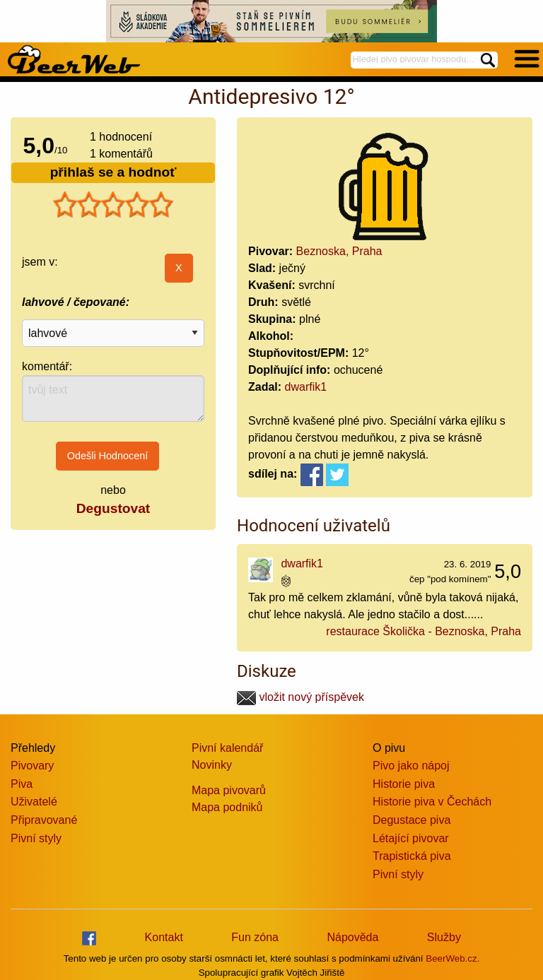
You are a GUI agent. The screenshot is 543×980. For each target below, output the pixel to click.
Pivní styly (36, 838)
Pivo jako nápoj (411, 766)
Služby (444, 937)
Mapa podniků (227, 807)
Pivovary (32, 766)
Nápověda (352, 937)
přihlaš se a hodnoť (113, 172)
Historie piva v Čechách (432, 802)
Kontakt (164, 937)
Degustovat (113, 508)
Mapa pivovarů (229, 790)
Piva (22, 784)
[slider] (113, 205)
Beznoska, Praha (339, 251)
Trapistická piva (412, 856)
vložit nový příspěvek (300, 697)
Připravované (44, 820)
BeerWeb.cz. (452, 958)
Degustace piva (411, 820)
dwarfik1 (306, 387)
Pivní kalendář (227, 748)
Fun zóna (255, 937)
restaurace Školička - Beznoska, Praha (424, 631)
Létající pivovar (411, 838)
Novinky (212, 765)
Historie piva (404, 784)
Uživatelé (34, 802)
